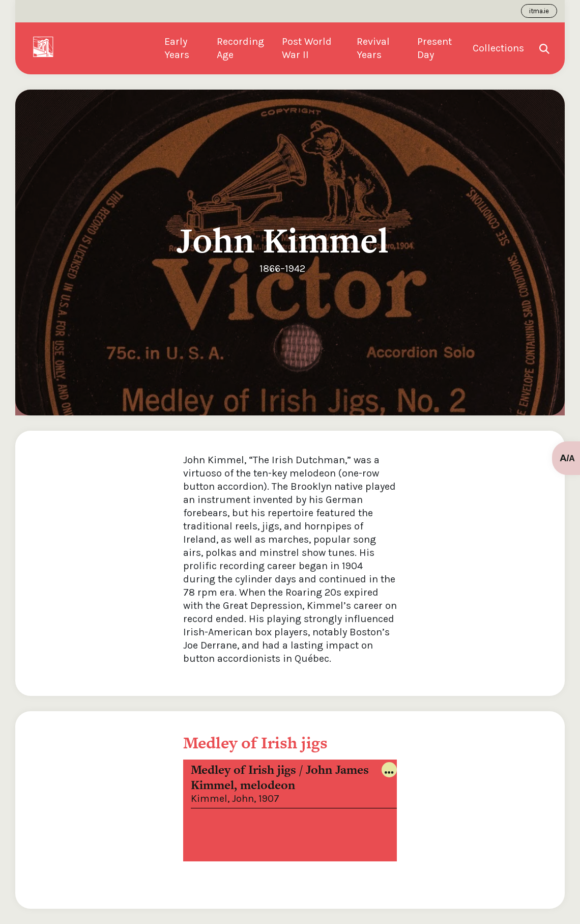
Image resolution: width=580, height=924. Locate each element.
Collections (498, 48)
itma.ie (539, 11)
